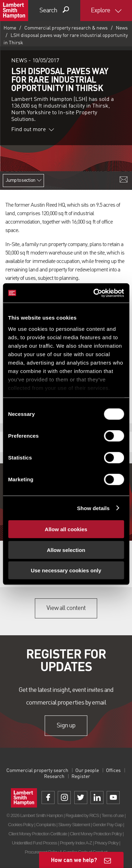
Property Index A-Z (76, 843)
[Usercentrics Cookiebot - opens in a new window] (94, 293)
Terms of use (112, 815)
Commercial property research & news (66, 28)
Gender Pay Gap (107, 825)
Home (10, 28)
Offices (113, 771)
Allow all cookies (66, 529)
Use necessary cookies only (66, 570)
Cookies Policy (21, 825)
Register (81, 777)
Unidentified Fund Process (34, 843)
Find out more (33, 130)
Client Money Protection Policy (96, 834)
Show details (93, 508)
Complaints (46, 825)
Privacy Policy (106, 843)
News (122, 28)
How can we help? (74, 860)
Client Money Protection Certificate (38, 834)
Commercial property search (37, 771)
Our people (87, 771)
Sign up (66, 726)
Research (54, 777)
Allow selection (66, 550)
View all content (66, 608)
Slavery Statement (74, 825)
